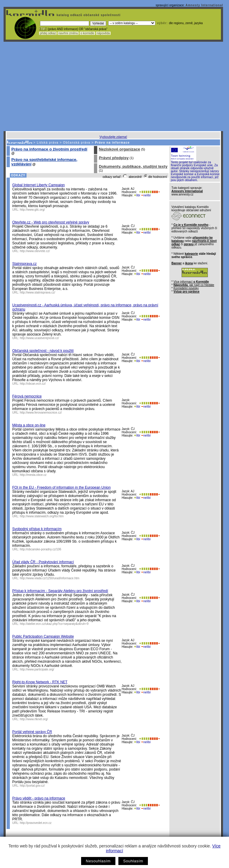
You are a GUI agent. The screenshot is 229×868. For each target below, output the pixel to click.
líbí (137, 195)
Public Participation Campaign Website (43, 636)
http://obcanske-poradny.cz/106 (41, 549)
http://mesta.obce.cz (33, 475)
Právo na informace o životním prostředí (49, 149)
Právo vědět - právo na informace (39, 798)
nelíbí (146, 195)
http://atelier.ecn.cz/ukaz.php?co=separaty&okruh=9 (54, 624)
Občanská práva (77, 143)
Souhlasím (133, 861)
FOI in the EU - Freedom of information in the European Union (61, 487)
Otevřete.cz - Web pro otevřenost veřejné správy (51, 222)
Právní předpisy (114, 158)
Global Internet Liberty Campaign (38, 185)
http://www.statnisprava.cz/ (38, 292)
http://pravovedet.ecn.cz (36, 823)
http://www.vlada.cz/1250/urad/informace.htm (50, 578)
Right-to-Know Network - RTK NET (40, 682)
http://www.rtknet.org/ (34, 719)
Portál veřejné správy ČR (32, 732)
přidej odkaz (48, 33)
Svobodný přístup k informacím (37, 529)
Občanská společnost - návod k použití (43, 351)
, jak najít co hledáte (194, 285)
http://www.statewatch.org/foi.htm (42, 516)
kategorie (191, 254)
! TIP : (43, 29)
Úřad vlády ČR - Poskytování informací (43, 562)
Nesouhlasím (98, 861)
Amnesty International (204, 5)
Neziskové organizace (119, 149)
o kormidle (87, 33)
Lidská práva (48, 143)
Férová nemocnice (27, 396)
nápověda (103, 33)
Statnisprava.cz (24, 264)
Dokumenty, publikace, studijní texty (133, 166)
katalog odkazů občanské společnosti (88, 15)
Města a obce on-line (29, 425)
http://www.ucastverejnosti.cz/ (40, 338)
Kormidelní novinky (186, 288)
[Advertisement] (113, 86)
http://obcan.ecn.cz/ (33, 384)
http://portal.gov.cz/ (33, 786)
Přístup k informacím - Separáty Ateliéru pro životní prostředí (60, 591)
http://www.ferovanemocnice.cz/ (41, 413)
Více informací (191, 282)
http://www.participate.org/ (37, 669)
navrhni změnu (68, 33)
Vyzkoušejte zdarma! (113, 137)
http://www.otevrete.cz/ (35, 251)
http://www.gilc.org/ (33, 210)
